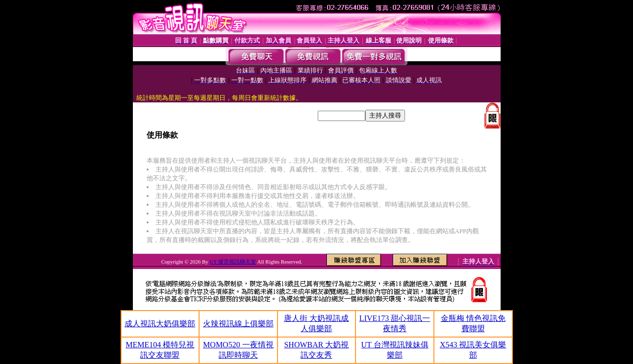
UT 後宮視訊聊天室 (233, 262)
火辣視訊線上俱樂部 (238, 324)
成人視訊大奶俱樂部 (160, 324)
